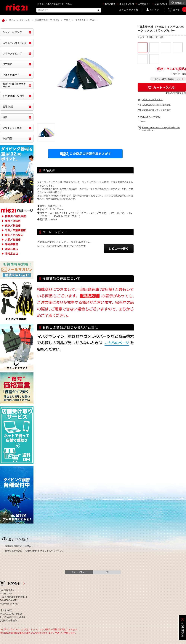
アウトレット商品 (12, 128)
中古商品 (7, 138)
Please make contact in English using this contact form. (161, 129)
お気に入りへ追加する (152, 99)
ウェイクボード (11, 75)
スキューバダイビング (15, 43)
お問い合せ (110, 4)
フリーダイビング (12, 53)
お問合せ (14, 584)
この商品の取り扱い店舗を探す (156, 110)
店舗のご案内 (161, 4)
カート (180, 10)
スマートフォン (79, 572)
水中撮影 (7, 64)
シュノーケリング (12, 32)
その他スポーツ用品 (13, 96)
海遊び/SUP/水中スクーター (14, 85)
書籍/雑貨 (8, 107)
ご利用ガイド (144, 4)
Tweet (142, 122)
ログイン (155, 10)
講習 (5, 117)
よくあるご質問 (127, 4)
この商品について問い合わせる (156, 105)
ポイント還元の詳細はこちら (167, 79)
